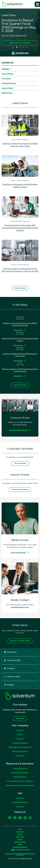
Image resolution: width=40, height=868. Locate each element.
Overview (5, 69)
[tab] (17, 47)
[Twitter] (25, 818)
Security (20, 840)
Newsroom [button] (20, 53)
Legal (20, 829)
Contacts (9, 668)
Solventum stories (20, 768)
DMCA (20, 845)
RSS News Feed (12, 677)
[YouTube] (15, 818)
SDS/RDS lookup (20, 777)
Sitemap (9, 685)
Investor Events (8, 88)
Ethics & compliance (20, 751)
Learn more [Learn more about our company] (20, 719)
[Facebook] (10, 818)
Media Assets (7, 93)
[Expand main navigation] (37, 4)
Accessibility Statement (20, 847)
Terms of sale (20, 832)
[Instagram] (30, 818)
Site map (20, 807)
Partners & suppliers (20, 743)
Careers (20, 734)
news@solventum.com (20, 607)
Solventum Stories (9, 83)
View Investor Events (20, 490)
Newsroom (20, 756)
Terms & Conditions (20, 842)
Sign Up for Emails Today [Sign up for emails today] (20, 641)
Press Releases (8, 74)
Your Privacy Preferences (22, 850)
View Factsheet (20, 463)
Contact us (20, 798)
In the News (6, 79)
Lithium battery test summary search (20, 785)
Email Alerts (10, 652)
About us (20, 730)
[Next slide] (27, 47)
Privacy (20, 834)
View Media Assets (18, 553)
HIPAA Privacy (20, 837)
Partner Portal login (20, 802)
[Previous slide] (13, 47)
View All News (20, 288)
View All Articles (20, 385)
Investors (20, 739)
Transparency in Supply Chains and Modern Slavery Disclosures (20, 854)
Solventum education (20, 773)
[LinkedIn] (20, 818)
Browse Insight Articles (18, 430)
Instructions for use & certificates (20, 781)
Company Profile (12, 660)
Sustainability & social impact (20, 747)
